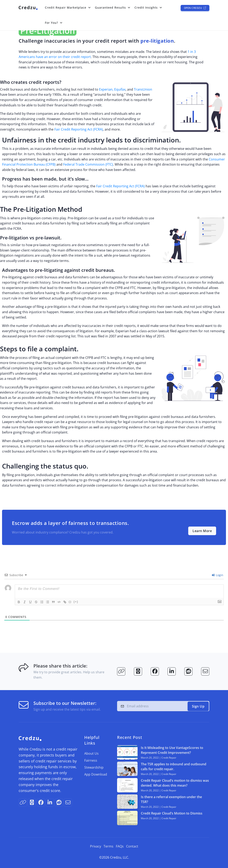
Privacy (96, 846)
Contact (132, 846)
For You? (51, 23)
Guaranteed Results (110, 7)
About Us (91, 753)
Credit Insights (146, 7)
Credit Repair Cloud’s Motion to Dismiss (172, 813)
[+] (76, 602)
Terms (108, 846)
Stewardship (94, 767)
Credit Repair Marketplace (66, 7)
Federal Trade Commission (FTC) (88, 164)
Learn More (202, 531)
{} (70, 602)
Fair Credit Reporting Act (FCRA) (79, 129)
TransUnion (143, 89)
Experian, (106, 89)
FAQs (120, 846)
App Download (96, 774)
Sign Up (198, 706)
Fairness (91, 760)
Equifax (120, 89)
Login (218, 575)
